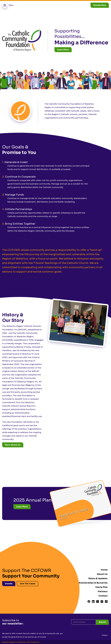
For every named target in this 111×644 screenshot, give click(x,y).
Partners (103, 591)
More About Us (13, 445)
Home (104, 570)
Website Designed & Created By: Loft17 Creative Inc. (21, 642)
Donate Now (100, 5)
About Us (102, 574)
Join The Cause (28, 583)
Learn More (63, 50)
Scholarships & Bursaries (93, 583)
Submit (102, 622)
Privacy (105, 635)
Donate (9, 583)
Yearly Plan (101, 587)
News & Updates (98, 578)
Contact (103, 596)
